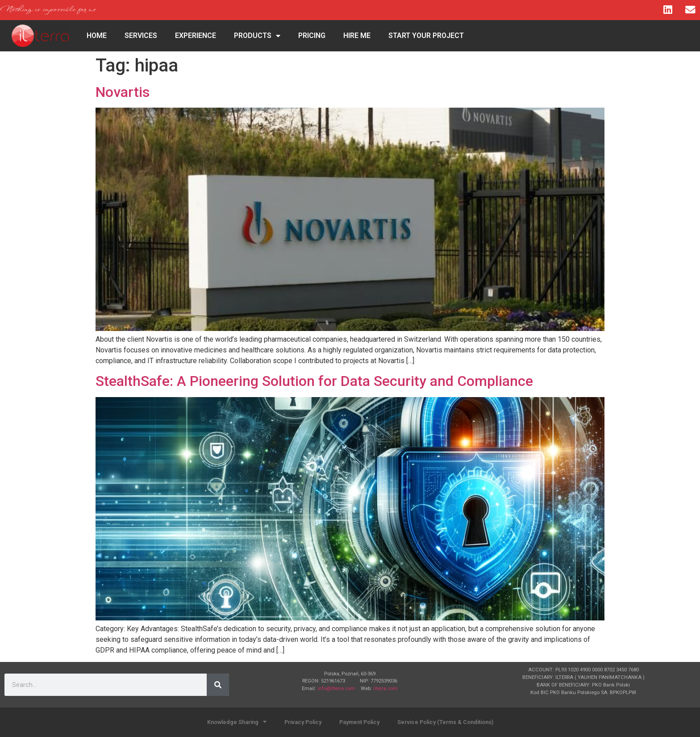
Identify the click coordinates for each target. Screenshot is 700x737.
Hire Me (357, 36)
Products (257, 36)
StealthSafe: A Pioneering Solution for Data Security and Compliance (314, 381)
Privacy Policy (303, 722)
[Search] (218, 685)
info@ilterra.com (336, 689)
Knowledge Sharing (237, 722)
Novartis (123, 92)
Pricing (312, 36)
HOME (97, 36)
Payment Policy (359, 722)
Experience (196, 36)
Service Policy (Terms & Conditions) (445, 722)
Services (141, 36)
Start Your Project (426, 36)
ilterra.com (385, 689)
